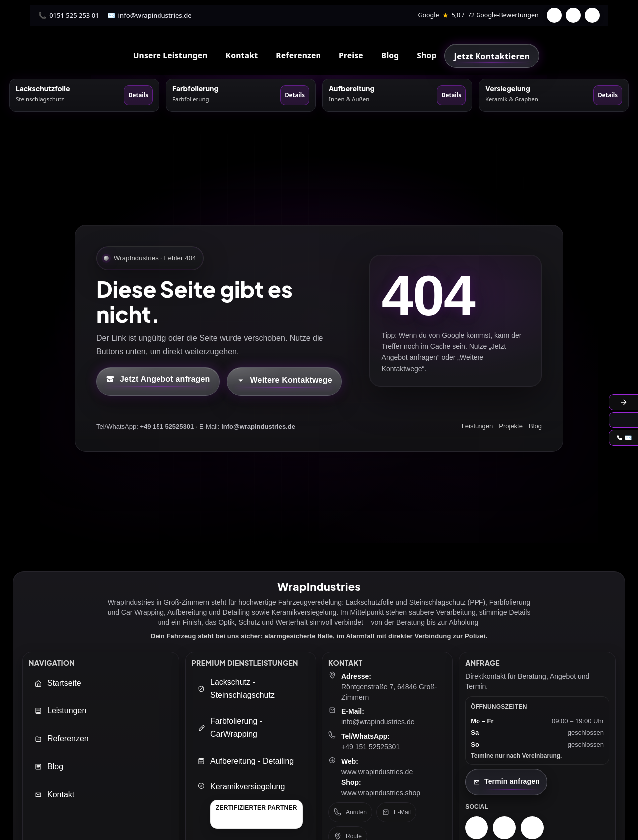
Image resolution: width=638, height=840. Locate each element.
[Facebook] (554, 15)
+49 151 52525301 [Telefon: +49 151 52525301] (371, 747)
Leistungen (478, 426)
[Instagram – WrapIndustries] (477, 828)
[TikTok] (592, 15)
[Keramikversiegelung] (250, 805)
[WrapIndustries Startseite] (112, 56)
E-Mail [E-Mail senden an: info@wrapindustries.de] (396, 812)
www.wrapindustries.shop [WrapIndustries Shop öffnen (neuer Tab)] (381, 793)
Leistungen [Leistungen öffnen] (60, 711)
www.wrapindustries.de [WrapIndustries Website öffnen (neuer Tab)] (377, 772)
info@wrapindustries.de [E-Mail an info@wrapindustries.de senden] (378, 722)
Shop (426, 55)
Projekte (511, 426)
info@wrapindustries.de (155, 15)
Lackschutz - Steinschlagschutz (236, 688)
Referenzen (298, 55)
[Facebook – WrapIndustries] (504, 828)
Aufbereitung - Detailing (245, 761)
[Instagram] (573, 15)
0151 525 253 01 (74, 15)
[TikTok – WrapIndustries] (532, 828)
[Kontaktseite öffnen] (506, 782)
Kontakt (54, 794)
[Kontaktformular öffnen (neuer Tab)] (158, 381)
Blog (390, 55)
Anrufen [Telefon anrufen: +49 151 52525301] (350, 812)
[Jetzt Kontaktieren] (492, 56)
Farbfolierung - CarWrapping (230, 728)
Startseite (58, 683)
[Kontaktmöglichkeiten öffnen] (284, 381)
